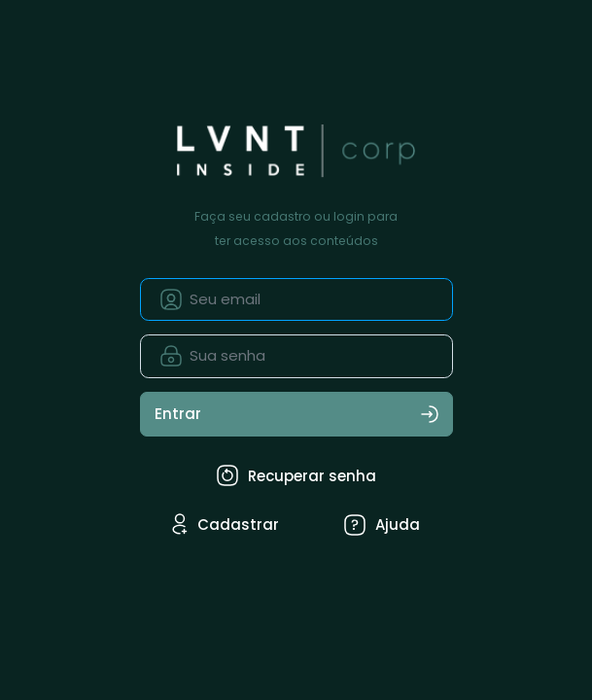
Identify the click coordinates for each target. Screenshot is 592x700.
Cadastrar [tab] (226, 524)
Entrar (296, 414)
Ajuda (382, 525)
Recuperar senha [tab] (296, 475)
